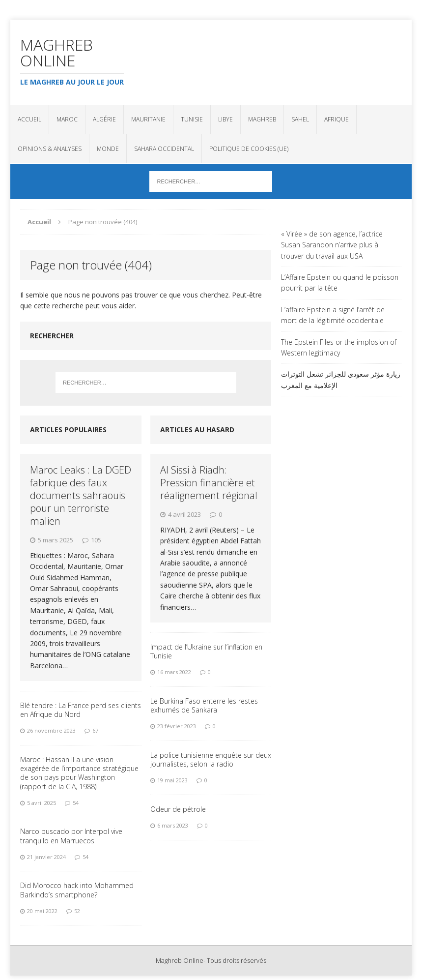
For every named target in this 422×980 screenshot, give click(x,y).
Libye (225, 119)
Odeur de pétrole (178, 809)
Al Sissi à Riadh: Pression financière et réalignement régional (209, 483)
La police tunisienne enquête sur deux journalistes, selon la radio (211, 759)
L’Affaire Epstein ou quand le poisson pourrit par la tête (340, 282)
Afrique (337, 119)
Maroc (67, 119)
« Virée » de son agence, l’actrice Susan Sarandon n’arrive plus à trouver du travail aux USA (332, 245)
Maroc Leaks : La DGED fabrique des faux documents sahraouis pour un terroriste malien (81, 495)
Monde (108, 149)
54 (76, 803)
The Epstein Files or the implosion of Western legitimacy (339, 347)
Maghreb (262, 119)
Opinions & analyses (50, 149)
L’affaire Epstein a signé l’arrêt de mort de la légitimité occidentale (333, 315)
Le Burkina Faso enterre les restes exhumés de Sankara (204, 705)
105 (96, 540)
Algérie (104, 119)
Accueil (29, 119)
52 (77, 911)
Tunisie (192, 119)
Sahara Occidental (164, 149)
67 (95, 730)
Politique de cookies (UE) (249, 149)
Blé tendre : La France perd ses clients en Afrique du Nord (81, 710)
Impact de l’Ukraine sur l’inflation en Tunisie (206, 651)
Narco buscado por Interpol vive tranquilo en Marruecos (71, 836)
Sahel (300, 119)
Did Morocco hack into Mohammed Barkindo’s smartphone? (77, 890)
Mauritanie (148, 119)
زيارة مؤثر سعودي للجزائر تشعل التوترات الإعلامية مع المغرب (341, 379)
